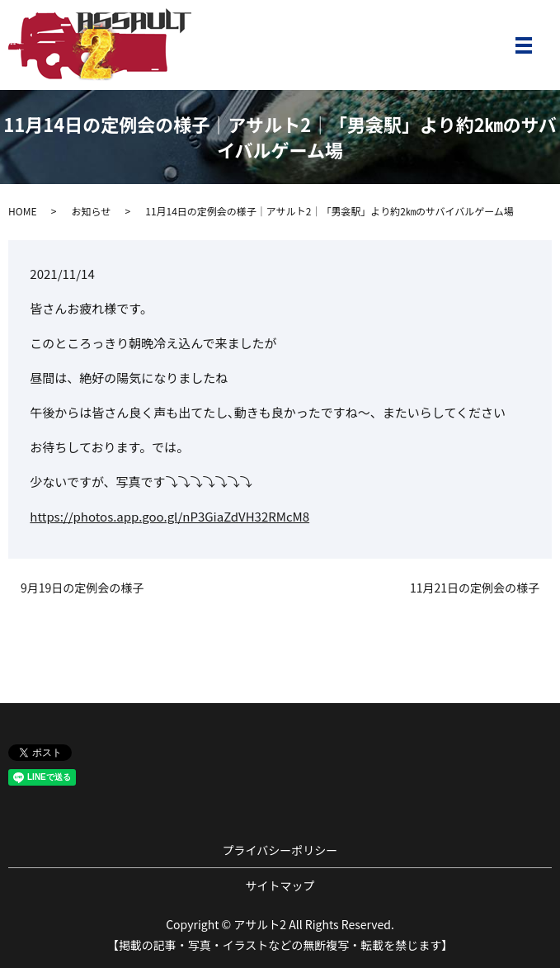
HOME (22, 211)
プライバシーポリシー (280, 850)
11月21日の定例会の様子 (475, 588)
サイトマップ (280, 885)
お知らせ (91, 211)
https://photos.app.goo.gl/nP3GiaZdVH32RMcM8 (169, 516)
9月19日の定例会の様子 (82, 588)
